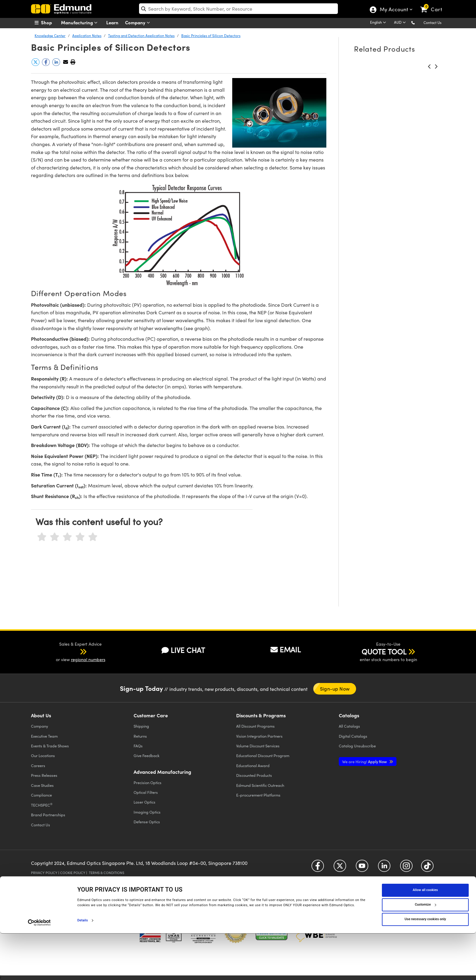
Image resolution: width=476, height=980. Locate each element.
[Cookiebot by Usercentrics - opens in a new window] (39, 969)
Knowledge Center (50, 36)
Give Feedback (146, 755)
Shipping (141, 726)
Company (139, 23)
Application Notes (87, 36)
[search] (238, 9)
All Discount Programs (255, 726)
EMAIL (286, 649)
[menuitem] (50, 22)
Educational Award (253, 765)
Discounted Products (254, 775)
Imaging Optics (147, 812)
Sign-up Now (335, 689)
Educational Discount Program (263, 755)
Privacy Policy (44, 873)
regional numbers (88, 659)
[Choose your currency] (401, 23)
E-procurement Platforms (258, 795)
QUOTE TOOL (384, 651)
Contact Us (432, 22)
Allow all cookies (425, 937)
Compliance (41, 795)
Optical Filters (146, 792)
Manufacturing (81, 23)
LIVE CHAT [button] (183, 650)
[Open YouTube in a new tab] (362, 868)
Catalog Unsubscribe (357, 746)
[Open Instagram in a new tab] (406, 868)
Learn (112, 22)
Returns (140, 736)
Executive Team (44, 736)
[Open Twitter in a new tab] (340, 868)
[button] (418, 22)
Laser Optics (144, 802)
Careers (38, 765)
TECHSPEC (42, 805)
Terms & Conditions (107, 873)
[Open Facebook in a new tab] (318, 868)
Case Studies (42, 785)
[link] (434, 5)
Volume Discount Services (258, 746)
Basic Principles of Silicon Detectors (211, 36)
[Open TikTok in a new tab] (427, 868)
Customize (425, 951)
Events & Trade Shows (50, 746)
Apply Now (365, 761)
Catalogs (349, 726)
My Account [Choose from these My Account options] (394, 10)
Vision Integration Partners (259, 736)
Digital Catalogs (353, 736)
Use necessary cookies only (425, 966)
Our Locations (43, 755)
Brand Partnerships (48, 815)
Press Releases (44, 775)
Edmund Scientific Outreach (260, 785)
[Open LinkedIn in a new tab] (384, 868)
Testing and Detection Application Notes (141, 36)
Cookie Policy (73, 873)
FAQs (138, 746)
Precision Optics (148, 782)
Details (83, 967)
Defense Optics (147, 822)
